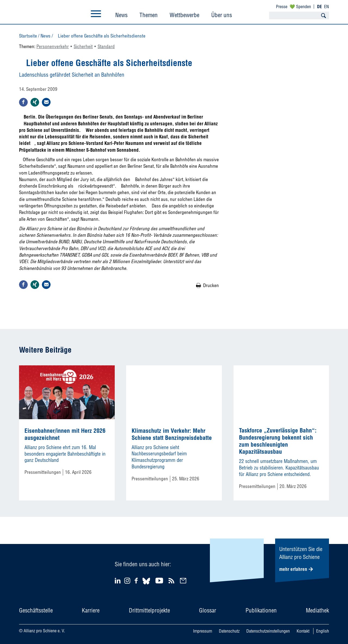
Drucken (211, 285)
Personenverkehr (53, 46)
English (323, 631)
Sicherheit (83, 46)
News (121, 15)
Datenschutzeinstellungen (268, 631)
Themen (149, 15)
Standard (106, 46)
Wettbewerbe (184, 15)
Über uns (222, 15)
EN (327, 7)
